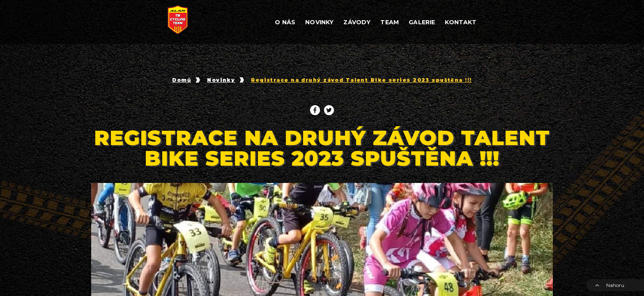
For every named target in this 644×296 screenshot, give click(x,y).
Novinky (221, 80)
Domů (182, 80)
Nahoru (609, 285)
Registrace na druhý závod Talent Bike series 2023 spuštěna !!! (361, 80)
